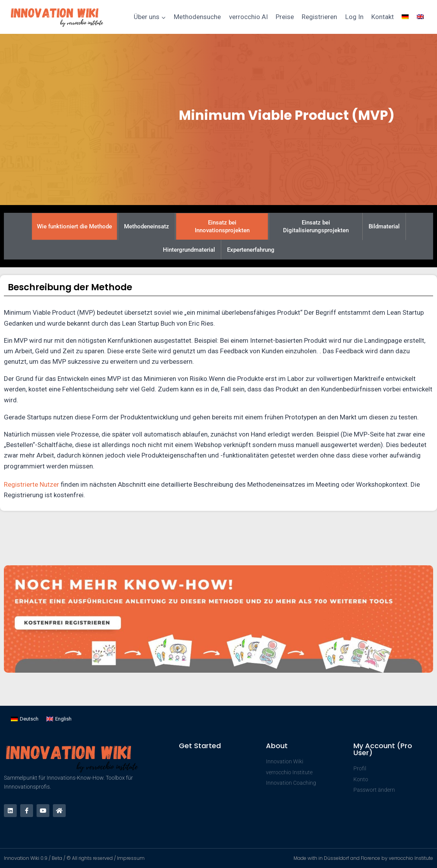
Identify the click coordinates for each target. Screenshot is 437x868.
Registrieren (319, 17)
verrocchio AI (248, 17)
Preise (285, 17)
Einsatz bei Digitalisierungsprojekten (316, 226)
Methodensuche (197, 17)
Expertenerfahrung (251, 250)
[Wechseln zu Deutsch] (25, 719)
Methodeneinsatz (147, 226)
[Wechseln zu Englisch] (420, 17)
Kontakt (383, 17)
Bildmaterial (384, 226)
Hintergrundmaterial (189, 250)
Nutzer (49, 484)
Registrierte (22, 484)
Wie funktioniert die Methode (74, 226)
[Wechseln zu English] (59, 719)
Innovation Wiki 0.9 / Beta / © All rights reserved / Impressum (74, 858)
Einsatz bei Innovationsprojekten (222, 226)
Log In (354, 17)
